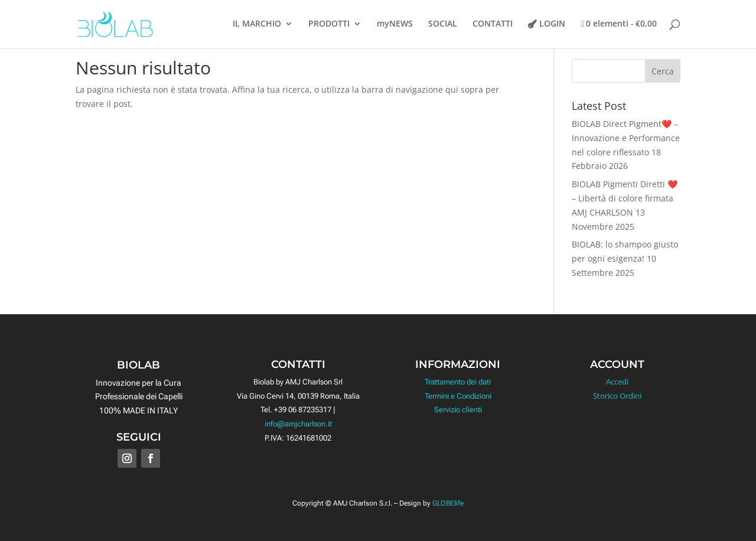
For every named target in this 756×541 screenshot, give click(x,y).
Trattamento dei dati (458, 382)
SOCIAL (443, 24)
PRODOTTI (329, 24)
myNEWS (395, 24)
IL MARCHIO (257, 24)
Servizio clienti (458, 410)
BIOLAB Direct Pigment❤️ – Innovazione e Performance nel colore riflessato (626, 138)
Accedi (617, 382)
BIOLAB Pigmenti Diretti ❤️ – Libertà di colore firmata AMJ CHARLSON (625, 198)
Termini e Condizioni (458, 396)
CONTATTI (493, 24)
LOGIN (552, 24)
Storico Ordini (617, 396)
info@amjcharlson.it (298, 424)
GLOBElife (448, 503)
